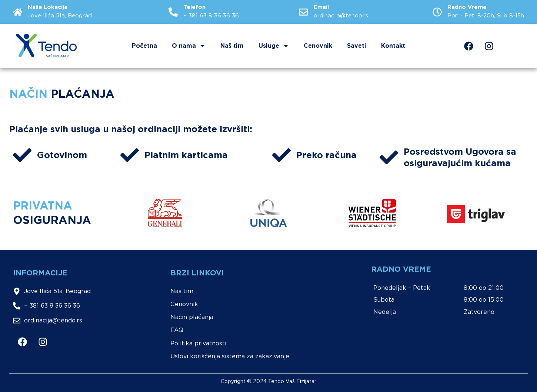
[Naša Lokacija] (18, 12)
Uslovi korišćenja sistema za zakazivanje (230, 356)
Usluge (274, 46)
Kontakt (393, 46)
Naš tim (232, 46)
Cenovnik (318, 46)
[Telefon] (173, 12)
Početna (144, 46)
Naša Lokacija (48, 7)
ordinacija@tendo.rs (341, 16)
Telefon (194, 7)
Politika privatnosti (198, 343)
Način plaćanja (192, 317)
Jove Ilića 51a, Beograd (60, 16)
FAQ (177, 330)
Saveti (357, 46)
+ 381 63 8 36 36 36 (211, 16)
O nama (189, 46)
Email (321, 7)
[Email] (303, 12)
